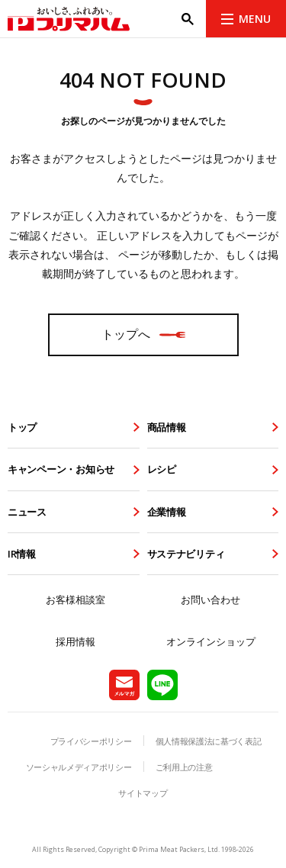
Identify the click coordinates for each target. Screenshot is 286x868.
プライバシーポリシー (91, 741)
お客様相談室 (76, 600)
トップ (22, 427)
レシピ (162, 469)
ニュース (27, 512)
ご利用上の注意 (184, 767)
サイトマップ (143, 793)
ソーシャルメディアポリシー (79, 767)
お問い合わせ (210, 600)
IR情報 (22, 554)
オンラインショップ (211, 641)
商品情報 (167, 427)
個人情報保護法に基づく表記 (209, 741)
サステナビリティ (186, 554)
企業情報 (167, 512)
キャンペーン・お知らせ (61, 469)
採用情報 (76, 641)
